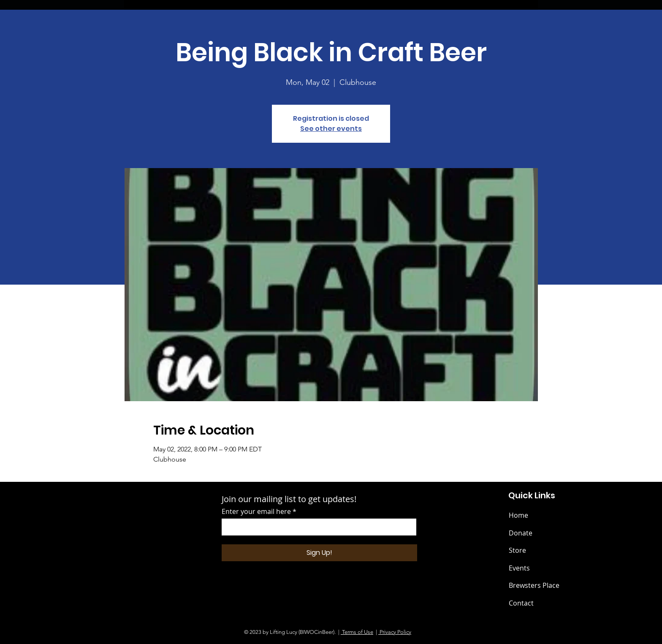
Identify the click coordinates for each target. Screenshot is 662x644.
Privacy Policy (395, 632)
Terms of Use (357, 632)
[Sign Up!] (319, 553)
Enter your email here (256, 511)
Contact (521, 603)
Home (518, 515)
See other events (331, 129)
